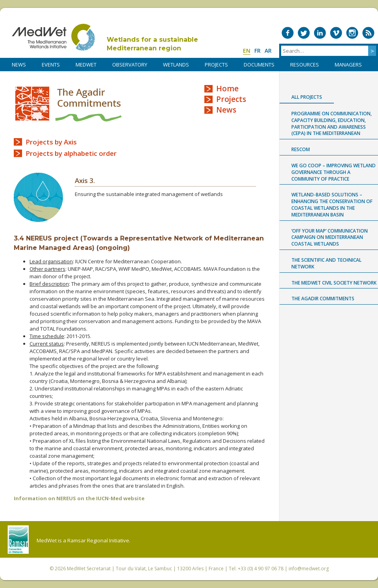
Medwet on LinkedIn (320, 33)
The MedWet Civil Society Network (334, 283)
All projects (307, 97)
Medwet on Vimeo (336, 33)
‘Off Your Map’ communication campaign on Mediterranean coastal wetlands (330, 238)
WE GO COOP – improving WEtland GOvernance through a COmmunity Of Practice (334, 172)
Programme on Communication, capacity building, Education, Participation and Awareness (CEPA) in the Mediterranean (332, 123)
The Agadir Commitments (69, 104)
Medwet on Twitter (304, 33)
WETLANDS (176, 65)
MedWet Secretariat (89, 569)
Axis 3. (85, 180)
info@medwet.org (309, 569)
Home (227, 89)
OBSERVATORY (130, 65)
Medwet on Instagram (352, 33)
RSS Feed (368, 33)
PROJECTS (216, 65)
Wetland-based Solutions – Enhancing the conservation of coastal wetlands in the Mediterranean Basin (332, 204)
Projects (231, 99)
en (247, 51)
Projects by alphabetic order (71, 153)
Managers (348, 65)
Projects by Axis (51, 142)
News (226, 110)
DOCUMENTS (259, 65)
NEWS (19, 65)
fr (258, 51)
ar (268, 51)
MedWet (53, 37)
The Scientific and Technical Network (326, 263)
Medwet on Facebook (288, 33)
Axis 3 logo (38, 197)
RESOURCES (305, 65)
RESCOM (301, 149)
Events (51, 65)
